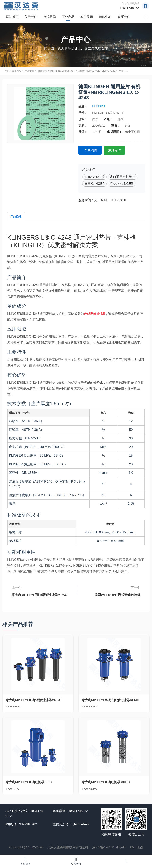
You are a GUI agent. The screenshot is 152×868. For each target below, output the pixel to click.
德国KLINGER (94, 184)
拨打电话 (115, 150)
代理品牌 (49, 17)
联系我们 (124, 17)
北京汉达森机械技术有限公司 (68, 847)
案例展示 (87, 17)
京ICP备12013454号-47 (109, 847)
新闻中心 (105, 17)
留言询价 (91, 150)
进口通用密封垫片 (123, 177)
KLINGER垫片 (94, 177)
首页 (19, 71)
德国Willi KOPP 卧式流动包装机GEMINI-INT (111, 593)
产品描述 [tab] (16, 216)
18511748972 (129, 8)
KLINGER (99, 106)
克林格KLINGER (122, 184)
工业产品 (68, 17)
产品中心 (29, 71)
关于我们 (31, 17)
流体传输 (42, 71)
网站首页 (12, 17)
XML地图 (136, 847)
